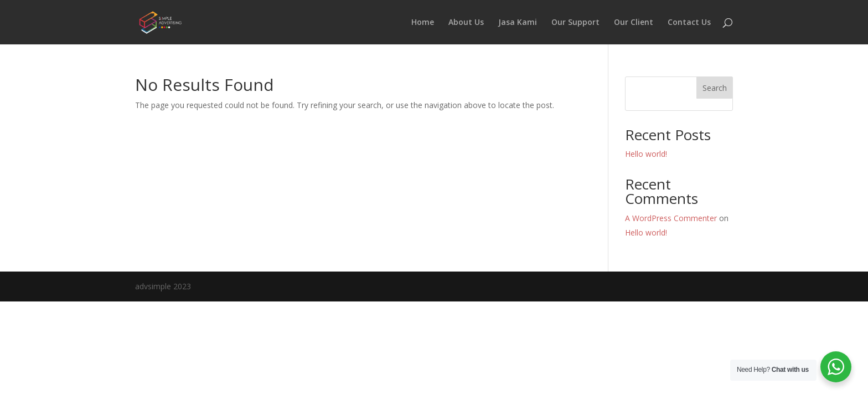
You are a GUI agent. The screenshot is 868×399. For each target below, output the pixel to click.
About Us (466, 23)
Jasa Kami (518, 23)
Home (423, 23)
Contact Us (689, 23)
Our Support (575, 23)
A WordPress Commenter (671, 218)
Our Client (634, 23)
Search (715, 88)
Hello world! (646, 154)
